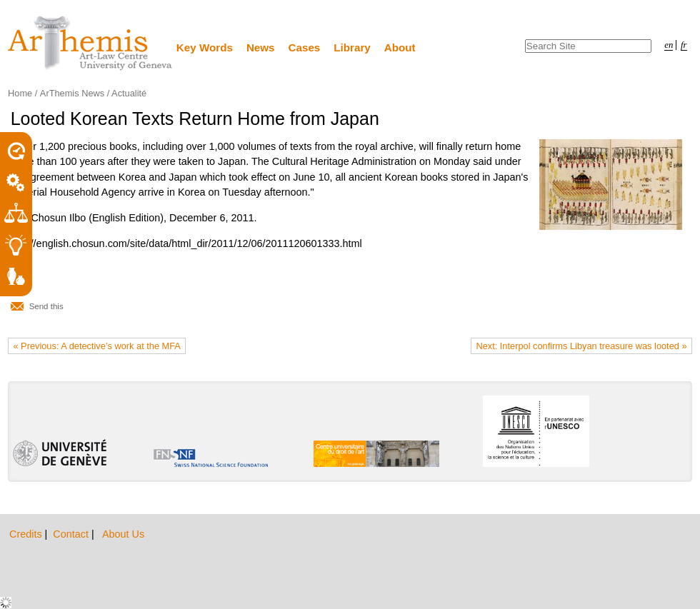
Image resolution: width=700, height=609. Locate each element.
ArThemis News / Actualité (93, 93)
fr (684, 45)
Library (352, 47)
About (400, 47)
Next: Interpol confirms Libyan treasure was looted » (581, 346)
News (261, 47)
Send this (46, 306)
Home (20, 93)
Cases (305, 47)
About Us (123, 534)
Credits (27, 534)
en (669, 45)
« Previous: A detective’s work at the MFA (97, 346)
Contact (72, 534)
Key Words (205, 47)
